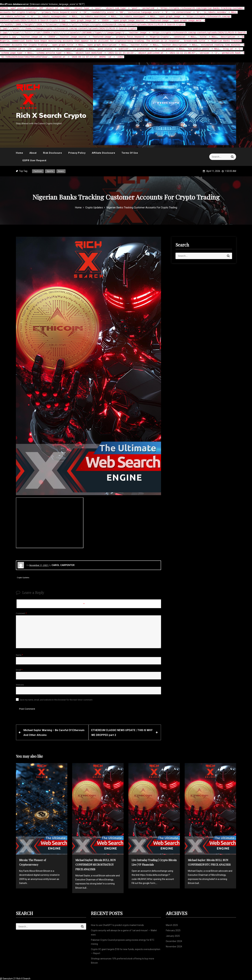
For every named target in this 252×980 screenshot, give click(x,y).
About (33, 153)
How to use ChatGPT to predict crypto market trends (117, 924)
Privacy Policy (77, 153)
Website (20, 685)
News (61, 171)
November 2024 (174, 946)
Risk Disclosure (53, 153)
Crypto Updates (23, 578)
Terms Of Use (130, 153)
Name (19, 655)
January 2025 (173, 935)
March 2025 (172, 924)
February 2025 (173, 930)
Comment (21, 613)
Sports (50, 171)
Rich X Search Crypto (51, 115)
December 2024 (174, 941)
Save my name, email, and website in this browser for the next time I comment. (56, 700)
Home (19, 153)
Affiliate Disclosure (103, 153)
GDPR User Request (34, 160)
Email (19, 670)
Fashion (38, 171)
